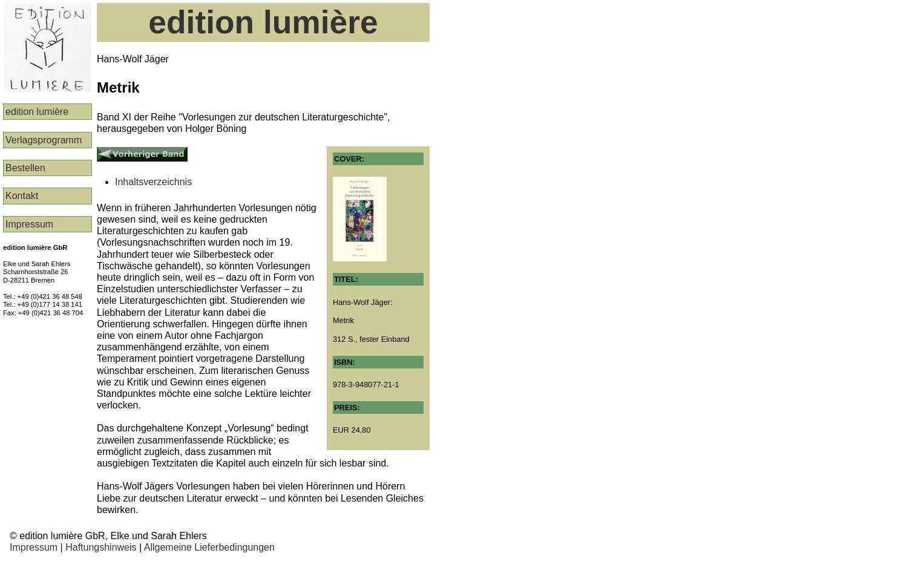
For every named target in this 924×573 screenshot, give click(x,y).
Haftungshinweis (101, 547)
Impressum (29, 224)
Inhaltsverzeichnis (153, 182)
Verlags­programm (44, 140)
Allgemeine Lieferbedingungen (209, 547)
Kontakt (22, 196)
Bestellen (25, 168)
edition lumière (37, 112)
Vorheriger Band (132, 152)
